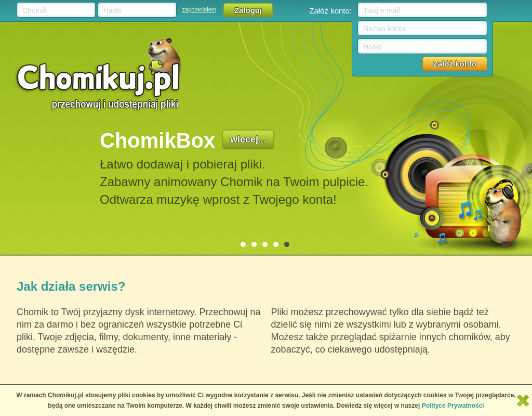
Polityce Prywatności (453, 406)
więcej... (248, 139)
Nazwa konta (384, 29)
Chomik (35, 10)
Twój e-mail (382, 10)
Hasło (113, 10)
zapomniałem (199, 9)
